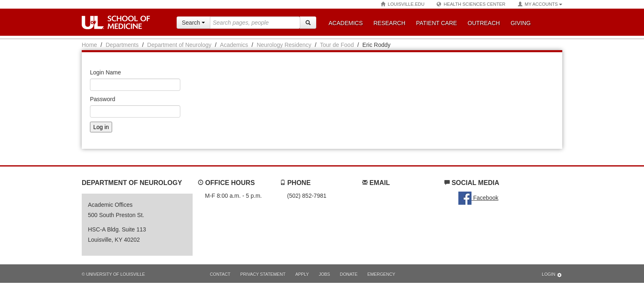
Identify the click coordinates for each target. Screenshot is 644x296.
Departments (122, 45)
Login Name (106, 72)
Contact (220, 274)
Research (389, 23)
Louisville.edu (402, 4)
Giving (521, 23)
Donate (349, 274)
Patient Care (437, 23)
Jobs (324, 274)
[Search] (308, 23)
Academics (346, 23)
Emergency (382, 274)
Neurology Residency (284, 45)
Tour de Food (337, 45)
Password (102, 99)
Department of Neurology (179, 45)
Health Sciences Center (471, 4)
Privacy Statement (263, 274)
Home (89, 45)
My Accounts (540, 4)
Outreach (484, 23)
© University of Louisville (113, 274)
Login (552, 275)
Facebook (478, 198)
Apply (302, 274)
